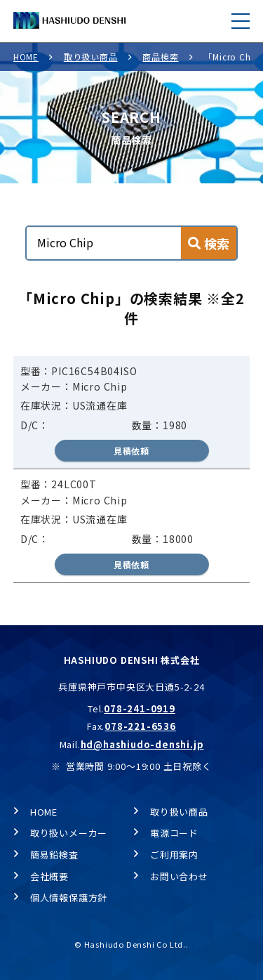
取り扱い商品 (91, 57)
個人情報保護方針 (69, 897)
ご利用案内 (174, 855)
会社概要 (49, 876)
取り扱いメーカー (69, 833)
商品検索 (160, 57)
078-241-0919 (140, 708)
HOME (26, 57)
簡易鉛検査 (54, 855)
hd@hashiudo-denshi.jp (142, 744)
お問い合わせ (179, 876)
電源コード (174, 833)
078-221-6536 (140, 726)
